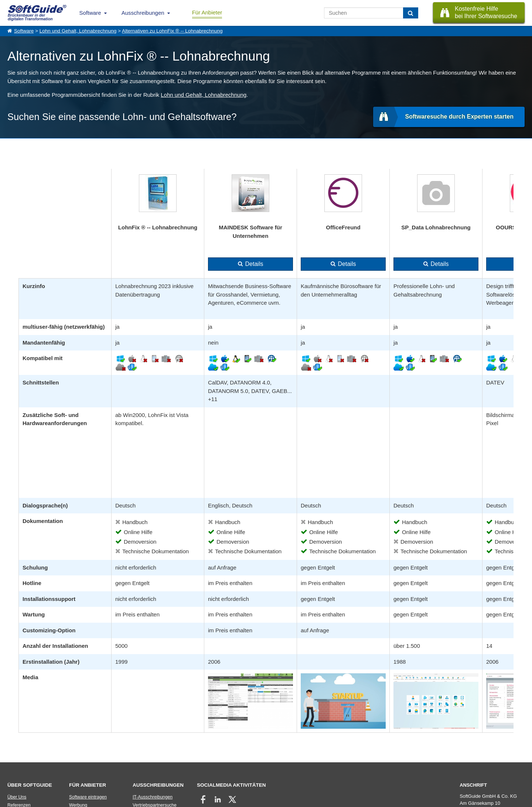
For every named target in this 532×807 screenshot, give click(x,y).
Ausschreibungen (143, 13)
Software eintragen (88, 797)
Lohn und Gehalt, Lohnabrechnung (78, 31)
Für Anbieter (207, 12)
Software (90, 13)
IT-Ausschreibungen (153, 797)
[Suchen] (411, 13)
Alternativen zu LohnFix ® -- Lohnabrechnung (172, 31)
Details (254, 264)
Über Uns (17, 797)
